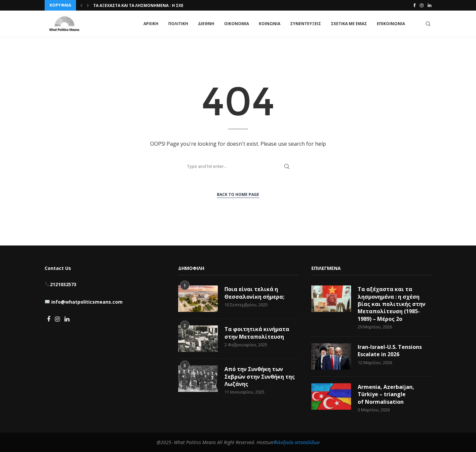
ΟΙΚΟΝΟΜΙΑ (237, 24)
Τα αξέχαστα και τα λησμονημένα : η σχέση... (143, 5)
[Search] (428, 24)
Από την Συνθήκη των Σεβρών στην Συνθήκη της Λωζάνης (260, 377)
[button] (81, 5)
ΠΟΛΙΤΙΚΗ (178, 24)
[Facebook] (414, 5)
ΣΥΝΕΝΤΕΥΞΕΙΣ (306, 24)
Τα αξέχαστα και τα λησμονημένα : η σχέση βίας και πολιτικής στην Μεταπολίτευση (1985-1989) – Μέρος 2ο (392, 304)
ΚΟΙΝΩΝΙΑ (270, 24)
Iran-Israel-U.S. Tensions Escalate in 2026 (390, 351)
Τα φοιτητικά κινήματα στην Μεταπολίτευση (257, 333)
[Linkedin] (430, 5)
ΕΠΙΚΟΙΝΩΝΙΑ (391, 24)
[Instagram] (422, 5)
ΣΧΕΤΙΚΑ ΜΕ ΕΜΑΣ (349, 24)
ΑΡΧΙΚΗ (151, 24)
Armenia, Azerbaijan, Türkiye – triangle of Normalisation (386, 394)
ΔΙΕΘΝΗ (206, 24)
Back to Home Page (238, 194)
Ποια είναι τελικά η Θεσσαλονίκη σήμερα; (254, 293)
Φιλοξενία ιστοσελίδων (297, 442)
